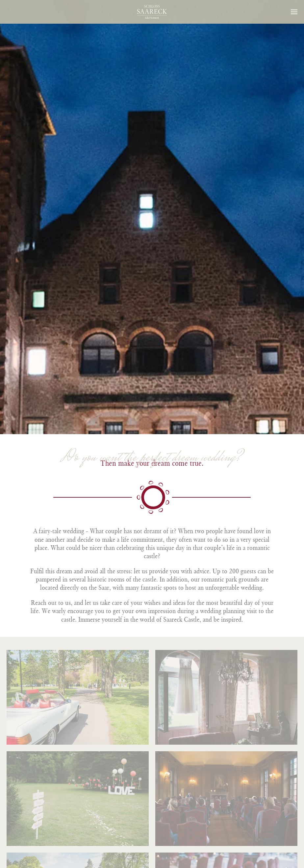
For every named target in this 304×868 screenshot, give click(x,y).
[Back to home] (152, 12)
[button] (294, 12)
